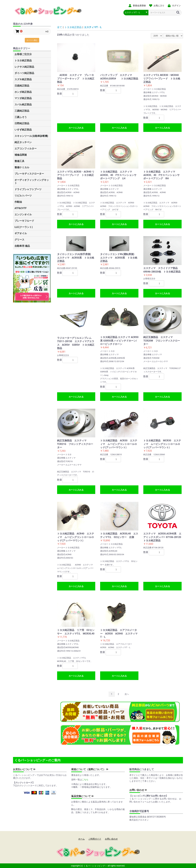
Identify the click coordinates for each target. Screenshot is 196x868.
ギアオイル (21, 233)
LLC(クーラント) (24, 227)
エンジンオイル (23, 214)
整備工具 (19, 161)
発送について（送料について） (90, 769)
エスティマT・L (93, 27)
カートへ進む (32, 40)
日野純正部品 (22, 123)
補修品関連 (21, 155)
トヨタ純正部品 (23, 60)
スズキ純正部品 (23, 79)
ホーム (81, 839)
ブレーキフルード (24, 221)
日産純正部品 (22, 86)
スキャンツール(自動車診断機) (31, 136)
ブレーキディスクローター (29, 174)
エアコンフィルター (26, 149)
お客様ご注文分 (23, 54)
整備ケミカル (22, 167)
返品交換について (82, 796)
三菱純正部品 (22, 111)
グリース (19, 240)
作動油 (18, 202)
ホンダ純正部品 (23, 92)
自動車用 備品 (22, 246)
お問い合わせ (138, 790)
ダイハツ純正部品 (24, 73)
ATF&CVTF (21, 208)
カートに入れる (76, 128)
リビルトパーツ (23, 196)
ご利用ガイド (95, 839)
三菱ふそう (21, 117)
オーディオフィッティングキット (32, 181)
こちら (85, 780)
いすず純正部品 (23, 130)
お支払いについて (24, 769)
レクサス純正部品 (24, 67)
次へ (127, 694)
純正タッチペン (23, 142)
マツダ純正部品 (23, 98)
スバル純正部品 (23, 105)
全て (60, 27)
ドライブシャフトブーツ (28, 189)
